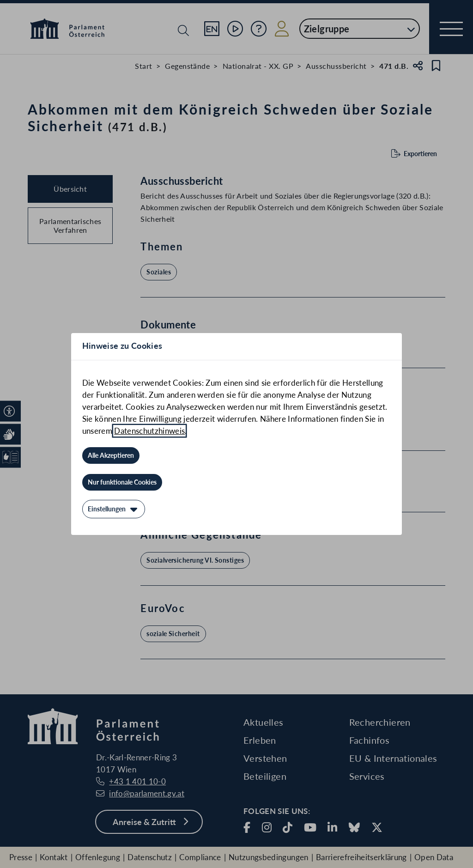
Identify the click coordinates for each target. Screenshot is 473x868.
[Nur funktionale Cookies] (122, 482)
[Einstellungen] (114, 509)
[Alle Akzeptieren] (111, 455)
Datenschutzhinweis (149, 431)
